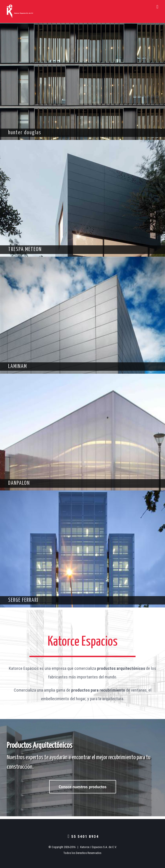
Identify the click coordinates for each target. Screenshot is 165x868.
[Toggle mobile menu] (157, 7)
